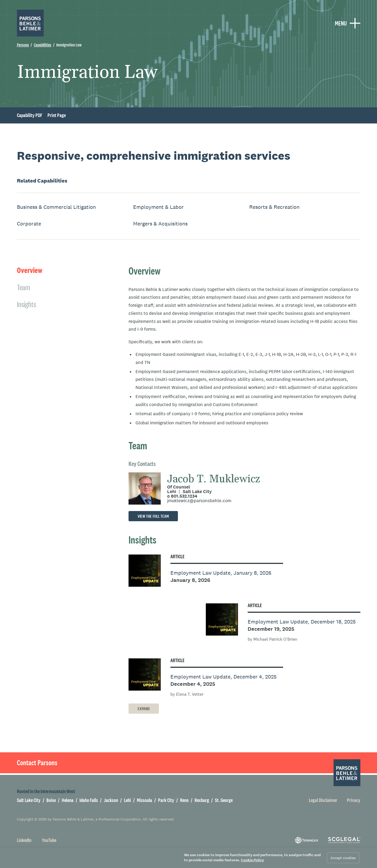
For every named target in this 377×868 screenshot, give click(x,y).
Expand (144, 709)
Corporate (29, 224)
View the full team (153, 516)
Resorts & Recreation (274, 207)
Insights (26, 304)
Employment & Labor (158, 207)
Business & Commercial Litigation (56, 207)
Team (23, 287)
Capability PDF (30, 115)
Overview (30, 270)
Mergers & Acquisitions (160, 224)
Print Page (57, 115)
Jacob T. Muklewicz (214, 479)
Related (42, 181)
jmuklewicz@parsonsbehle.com (199, 501)
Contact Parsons (37, 763)
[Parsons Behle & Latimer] (30, 23)
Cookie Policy (252, 860)
